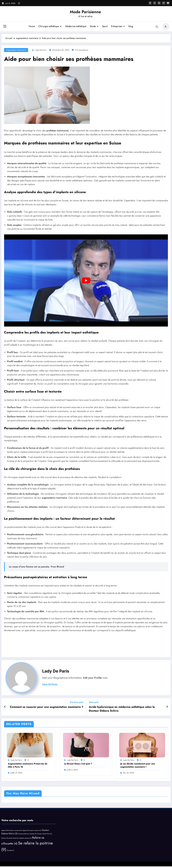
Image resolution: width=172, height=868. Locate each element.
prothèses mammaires (57, 131)
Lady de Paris (41, 50)
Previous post (77, 702)
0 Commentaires (82, 50)
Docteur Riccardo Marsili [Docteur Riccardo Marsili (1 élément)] (10, 838)
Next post (94, 702)
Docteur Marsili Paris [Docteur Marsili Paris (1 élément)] (44, 834)
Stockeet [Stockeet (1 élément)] (10, 850)
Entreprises (118, 26)
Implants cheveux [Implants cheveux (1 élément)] (25, 838)
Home (32, 26)
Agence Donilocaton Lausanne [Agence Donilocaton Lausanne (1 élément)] (12, 830)
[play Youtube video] (86, 280)
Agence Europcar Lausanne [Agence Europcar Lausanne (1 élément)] (32, 830)
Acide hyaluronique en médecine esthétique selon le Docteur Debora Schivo (122, 709)
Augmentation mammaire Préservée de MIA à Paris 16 (28, 765)
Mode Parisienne (85, 12)
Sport (105, 26)
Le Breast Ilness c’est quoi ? (78, 764)
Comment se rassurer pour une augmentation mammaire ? (47, 707)
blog (131, 26)
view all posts (50, 684)
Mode (94, 26)
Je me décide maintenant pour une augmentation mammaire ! (138, 765)
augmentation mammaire (16, 50)
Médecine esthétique (76, 26)
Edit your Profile (92, 678)
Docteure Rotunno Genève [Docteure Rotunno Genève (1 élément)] (27, 834)
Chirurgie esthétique (50, 26)
